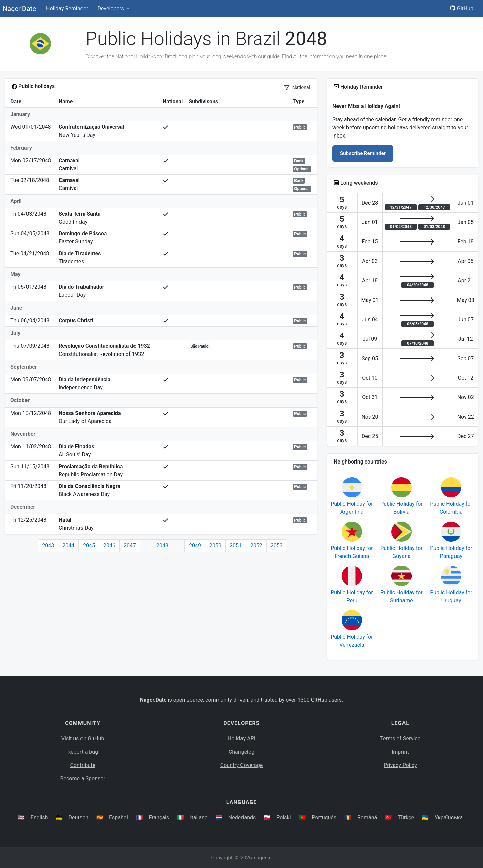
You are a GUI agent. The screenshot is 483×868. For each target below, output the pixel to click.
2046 (109, 546)
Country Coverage (241, 765)
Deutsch (78, 818)
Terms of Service (400, 738)
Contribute (83, 765)
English (39, 818)
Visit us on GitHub (83, 738)
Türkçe (406, 818)
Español (119, 818)
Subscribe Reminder (363, 153)
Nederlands (242, 818)
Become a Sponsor (83, 779)
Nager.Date (19, 9)
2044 (68, 546)
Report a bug (83, 752)
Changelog (241, 752)
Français (159, 818)
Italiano (199, 818)
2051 (236, 546)
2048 (162, 546)
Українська (449, 818)
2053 (277, 546)
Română (367, 818)
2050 (215, 546)
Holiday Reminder (67, 9)
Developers (111, 9)
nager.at (263, 858)
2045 (89, 546)
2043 (48, 546)
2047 (130, 546)
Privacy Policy (400, 765)
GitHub (462, 9)
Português (324, 818)
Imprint (400, 752)
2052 (256, 546)
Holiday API (241, 738)
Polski (284, 818)
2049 (195, 546)
